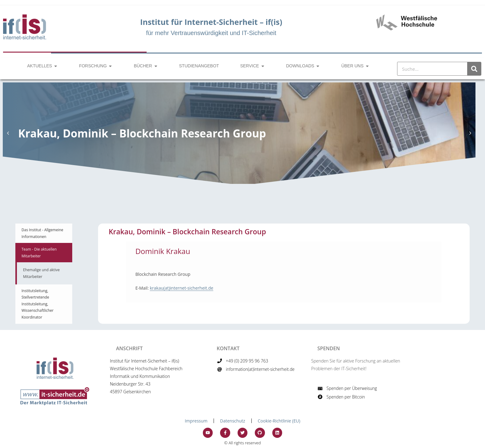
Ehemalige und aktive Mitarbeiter (41, 273)
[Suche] (474, 69)
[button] (8, 133)
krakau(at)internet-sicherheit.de (181, 288)
